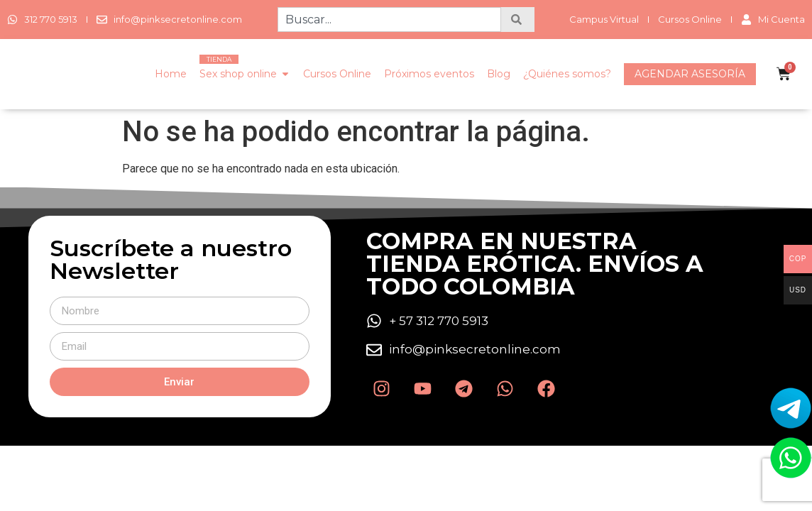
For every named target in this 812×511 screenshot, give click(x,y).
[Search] (518, 20)
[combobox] (389, 20)
